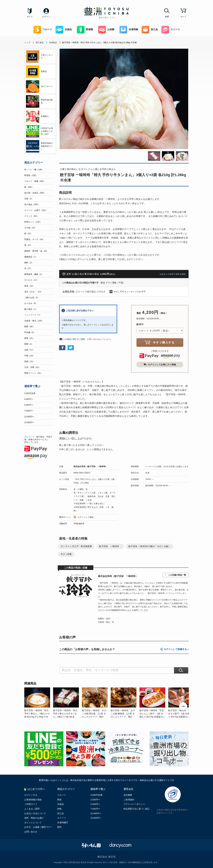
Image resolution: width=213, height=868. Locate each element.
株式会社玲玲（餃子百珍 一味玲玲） (91, 466)
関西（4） (29, 344)
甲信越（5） (30, 332)
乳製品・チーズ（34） (34, 239)
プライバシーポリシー (134, 804)
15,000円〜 (29, 422)
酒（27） (28, 245)
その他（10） (30, 228)
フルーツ (43, 30)
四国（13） (29, 361)
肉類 (59, 809)
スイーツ (171, 30)
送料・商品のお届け (34, 818)
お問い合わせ (31, 832)
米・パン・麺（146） (34, 170)
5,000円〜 (29, 405)
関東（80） (29, 327)
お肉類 (106, 30)
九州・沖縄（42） (32, 367)
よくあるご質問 (32, 809)
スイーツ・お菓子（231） (36, 210)
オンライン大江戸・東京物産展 (76, 546)
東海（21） (29, 338)
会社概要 (128, 795)
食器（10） (29, 286)
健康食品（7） (31, 257)
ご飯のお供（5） (32, 298)
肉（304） (29, 187)
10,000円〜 (29, 417)
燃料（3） (29, 263)
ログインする (31, 795)
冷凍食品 (53, 43)
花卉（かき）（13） (33, 292)
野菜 (59, 800)
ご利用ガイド (31, 804)
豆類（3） (29, 199)
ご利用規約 (129, 800)
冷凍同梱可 (63, 823)
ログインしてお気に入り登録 (160, 364)
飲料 (59, 827)
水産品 (64, 30)
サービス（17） (31, 280)
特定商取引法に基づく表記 (136, 809)
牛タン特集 (66, 554)
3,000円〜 (29, 399)
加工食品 (40, 43)
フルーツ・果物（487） (35, 181)
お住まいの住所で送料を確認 (173, 274)
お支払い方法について (35, 813)
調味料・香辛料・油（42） (36, 251)
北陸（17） (29, 350)
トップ (27, 43)
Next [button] (183, 707)
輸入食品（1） (31, 309)
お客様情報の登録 (33, 800)
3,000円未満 (30, 393)
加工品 (150, 30)
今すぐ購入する (160, 342)
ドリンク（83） (31, 216)
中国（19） (29, 356)
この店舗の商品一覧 (177, 575)
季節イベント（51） (33, 373)
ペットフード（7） (33, 315)
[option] (39, 703)
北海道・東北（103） (34, 321)
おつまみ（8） (31, 303)
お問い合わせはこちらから (99, 339)
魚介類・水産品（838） (35, 193)
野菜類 (85, 30)
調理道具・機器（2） (34, 274)
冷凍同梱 (129, 30)
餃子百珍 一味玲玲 (110, 546)
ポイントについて (33, 823)
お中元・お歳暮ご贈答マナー (38, 827)
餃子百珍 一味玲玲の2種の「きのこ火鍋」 (150, 546)
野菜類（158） (31, 175)
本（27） (28, 268)
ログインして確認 (86, 517)
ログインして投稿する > (176, 649)
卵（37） (28, 234)
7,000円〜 (29, 411)
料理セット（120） (33, 222)
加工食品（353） (32, 204)
